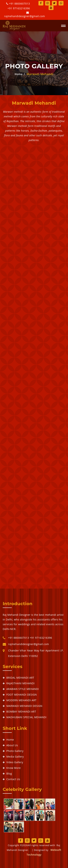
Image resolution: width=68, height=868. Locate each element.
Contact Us (13, 779)
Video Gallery (15, 762)
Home (19, 76)
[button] (62, 26)
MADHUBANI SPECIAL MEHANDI (26, 717)
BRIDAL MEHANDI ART (20, 678)
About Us (12, 745)
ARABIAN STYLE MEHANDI (23, 689)
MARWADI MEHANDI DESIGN (24, 706)
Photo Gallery (15, 751)
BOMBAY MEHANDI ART (21, 712)
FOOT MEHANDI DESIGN (22, 695)
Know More (14, 768)
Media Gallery (15, 757)
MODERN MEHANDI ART (21, 700)
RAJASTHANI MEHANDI (20, 683)
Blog (9, 773)
